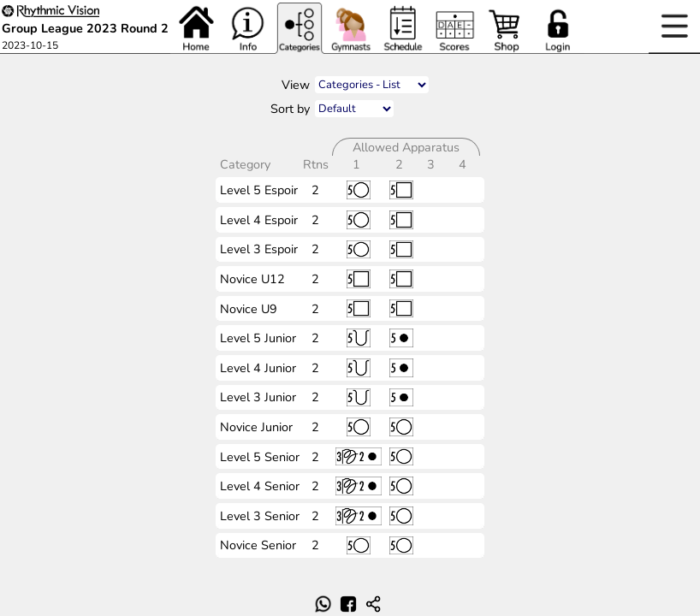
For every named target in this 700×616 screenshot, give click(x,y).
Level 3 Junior (258, 397)
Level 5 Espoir (259, 190)
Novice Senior (258, 545)
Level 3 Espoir (259, 249)
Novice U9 (249, 309)
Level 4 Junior (258, 368)
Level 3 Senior (260, 516)
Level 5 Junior (258, 338)
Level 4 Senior (260, 486)
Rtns (317, 164)
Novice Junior (256, 427)
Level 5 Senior (260, 457)
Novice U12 (252, 279)
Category (247, 164)
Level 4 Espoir (259, 220)
